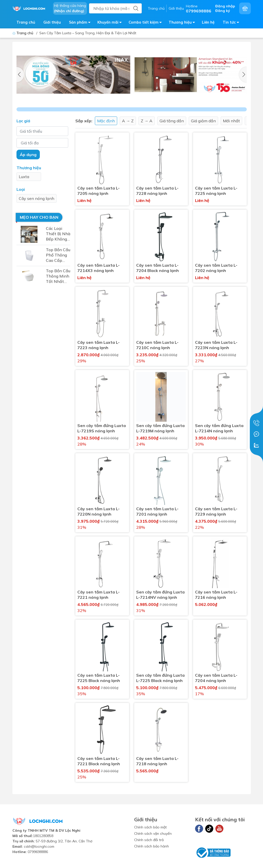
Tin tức (232, 23)
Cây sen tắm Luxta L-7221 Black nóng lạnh (99, 761)
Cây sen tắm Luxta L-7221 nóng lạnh (99, 595)
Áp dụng (28, 155)
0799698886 (38, 852)
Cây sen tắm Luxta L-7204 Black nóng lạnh (157, 268)
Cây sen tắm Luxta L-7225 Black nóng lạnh (99, 678)
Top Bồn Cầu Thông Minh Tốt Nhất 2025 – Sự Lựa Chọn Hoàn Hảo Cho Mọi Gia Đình (58, 276)
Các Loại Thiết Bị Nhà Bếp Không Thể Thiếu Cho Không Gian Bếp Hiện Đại (58, 234)
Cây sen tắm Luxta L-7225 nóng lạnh (216, 191)
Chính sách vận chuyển (153, 833)
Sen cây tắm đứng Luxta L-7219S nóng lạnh (102, 428)
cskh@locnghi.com (39, 846)
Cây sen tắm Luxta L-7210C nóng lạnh (157, 345)
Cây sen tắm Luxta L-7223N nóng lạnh (216, 345)
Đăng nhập (225, 6)
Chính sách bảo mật (150, 827)
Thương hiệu (183, 23)
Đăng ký (223, 11)
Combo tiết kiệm (147, 23)
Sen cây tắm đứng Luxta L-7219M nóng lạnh (160, 428)
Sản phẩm (81, 23)
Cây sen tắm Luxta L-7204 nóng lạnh (216, 678)
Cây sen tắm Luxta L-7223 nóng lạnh (99, 345)
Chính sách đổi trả (149, 840)
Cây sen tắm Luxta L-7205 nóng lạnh (99, 191)
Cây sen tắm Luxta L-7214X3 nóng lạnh (99, 268)
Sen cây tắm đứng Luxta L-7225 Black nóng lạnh (160, 678)
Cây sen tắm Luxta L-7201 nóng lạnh (157, 511)
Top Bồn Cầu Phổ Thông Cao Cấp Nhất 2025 (58, 255)
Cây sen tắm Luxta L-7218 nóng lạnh (157, 761)
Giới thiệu (176, 8)
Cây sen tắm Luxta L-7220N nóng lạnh (99, 511)
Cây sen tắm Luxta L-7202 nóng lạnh (216, 268)
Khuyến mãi (111, 23)
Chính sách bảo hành (152, 846)
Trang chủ (156, 8)
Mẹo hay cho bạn (39, 217)
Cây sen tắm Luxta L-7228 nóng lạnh (157, 191)
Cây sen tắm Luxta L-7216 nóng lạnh (216, 595)
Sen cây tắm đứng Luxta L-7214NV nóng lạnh (160, 595)
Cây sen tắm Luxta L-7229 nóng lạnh (216, 511)
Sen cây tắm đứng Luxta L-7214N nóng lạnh (219, 428)
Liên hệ (208, 22)
